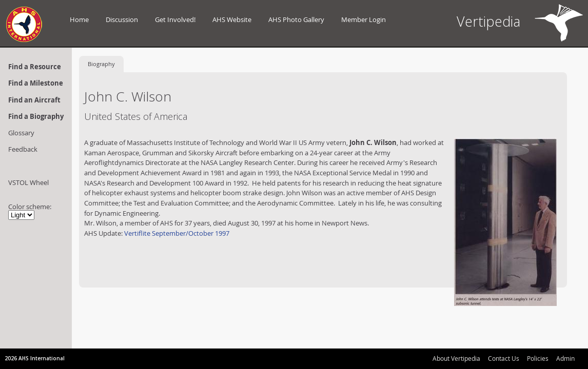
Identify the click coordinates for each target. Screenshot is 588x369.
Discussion (122, 19)
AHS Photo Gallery (296, 19)
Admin (565, 358)
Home (79, 19)
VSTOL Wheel (28, 182)
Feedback (23, 149)
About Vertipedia (456, 358)
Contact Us (504, 358)
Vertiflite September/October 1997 (177, 233)
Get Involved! (175, 19)
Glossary (21, 133)
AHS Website (232, 19)
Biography (101, 64)
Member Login (364, 19)
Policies (538, 358)
